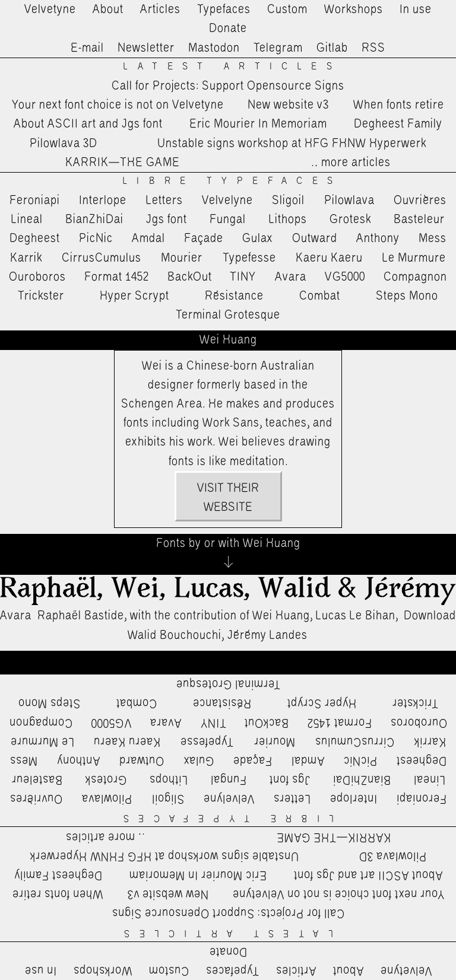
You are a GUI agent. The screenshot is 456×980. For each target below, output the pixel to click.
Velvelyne (227, 201)
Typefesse (249, 258)
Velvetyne (50, 9)
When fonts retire (399, 105)
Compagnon (415, 277)
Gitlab (332, 48)
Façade (204, 238)
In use (416, 9)
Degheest (35, 238)
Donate (228, 28)
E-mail (87, 48)
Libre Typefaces (232, 181)
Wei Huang (281, 616)
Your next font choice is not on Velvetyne (118, 105)
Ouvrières (420, 201)
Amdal (148, 238)
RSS (373, 48)
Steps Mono (407, 296)
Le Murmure (414, 258)
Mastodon (214, 48)
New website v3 (288, 105)
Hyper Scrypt (134, 296)
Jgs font (167, 219)
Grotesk (350, 219)
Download (430, 616)
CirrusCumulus (102, 258)
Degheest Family (398, 124)
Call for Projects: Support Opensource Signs (228, 86)
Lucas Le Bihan (356, 616)
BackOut (190, 277)
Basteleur (419, 219)
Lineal (27, 219)
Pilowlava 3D (64, 144)
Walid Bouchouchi (175, 635)
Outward (315, 238)
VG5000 (345, 277)
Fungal (228, 219)
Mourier (182, 258)
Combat (320, 296)
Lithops (288, 219)
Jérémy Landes (267, 635)
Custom (287, 9)
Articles (160, 9)
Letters (164, 201)
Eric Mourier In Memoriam (258, 124)
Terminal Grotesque (228, 315)
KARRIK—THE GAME (123, 163)
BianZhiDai (94, 219)
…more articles (350, 163)
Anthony (378, 238)
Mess (433, 238)
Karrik (26, 258)
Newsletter (146, 48)
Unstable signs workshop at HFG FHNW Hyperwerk (292, 144)
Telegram (278, 48)
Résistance (234, 296)
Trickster (41, 296)
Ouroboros (37, 277)
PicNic (96, 238)
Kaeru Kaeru (329, 258)
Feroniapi (35, 201)
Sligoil (288, 201)
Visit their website (228, 498)
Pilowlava (349, 201)
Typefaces (224, 9)
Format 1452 (117, 277)
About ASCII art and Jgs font (88, 124)
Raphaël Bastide (81, 616)
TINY (243, 277)
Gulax (258, 238)
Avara (291, 277)
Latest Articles (232, 67)
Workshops (354, 9)
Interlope (103, 201)
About (108, 9)
